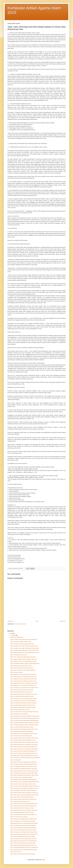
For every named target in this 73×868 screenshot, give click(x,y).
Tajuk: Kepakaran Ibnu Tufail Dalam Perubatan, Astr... (24, 685)
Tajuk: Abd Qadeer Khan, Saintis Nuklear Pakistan (23, 821)
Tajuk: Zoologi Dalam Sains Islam (19, 655)
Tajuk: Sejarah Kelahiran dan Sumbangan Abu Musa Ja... (25, 793)
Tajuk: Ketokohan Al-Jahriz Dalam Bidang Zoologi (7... (24, 674)
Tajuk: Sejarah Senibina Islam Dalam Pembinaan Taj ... (24, 799)
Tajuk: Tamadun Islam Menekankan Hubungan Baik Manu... (25, 718)
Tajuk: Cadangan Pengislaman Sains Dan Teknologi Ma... (25, 847)
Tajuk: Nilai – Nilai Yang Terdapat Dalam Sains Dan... (23, 657)
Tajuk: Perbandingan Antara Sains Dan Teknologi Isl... (24, 826)
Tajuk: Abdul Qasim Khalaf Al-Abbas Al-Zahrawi (22, 808)
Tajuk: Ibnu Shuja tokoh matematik (19, 817)
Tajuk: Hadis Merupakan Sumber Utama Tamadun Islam (24, 771)
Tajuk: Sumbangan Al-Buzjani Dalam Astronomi (22, 812)
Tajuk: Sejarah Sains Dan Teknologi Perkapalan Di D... (24, 751)
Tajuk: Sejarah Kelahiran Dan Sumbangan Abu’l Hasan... (24, 745)
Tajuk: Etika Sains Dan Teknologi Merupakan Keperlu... (24, 699)
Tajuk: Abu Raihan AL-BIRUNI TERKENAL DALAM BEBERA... (26, 758)
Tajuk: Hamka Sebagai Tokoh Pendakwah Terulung (23, 707)
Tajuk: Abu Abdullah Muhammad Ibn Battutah (22, 731)
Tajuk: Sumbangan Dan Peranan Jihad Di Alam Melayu (24, 773)
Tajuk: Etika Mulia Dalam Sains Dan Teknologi (22, 668)
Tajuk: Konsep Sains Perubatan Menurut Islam (22, 696)
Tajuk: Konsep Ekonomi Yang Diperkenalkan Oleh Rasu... (25, 712)
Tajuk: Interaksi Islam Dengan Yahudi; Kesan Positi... (23, 830)
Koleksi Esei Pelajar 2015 (17, 637)
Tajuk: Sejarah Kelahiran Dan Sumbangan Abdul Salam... (25, 738)
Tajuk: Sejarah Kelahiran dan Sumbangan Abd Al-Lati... (24, 659)
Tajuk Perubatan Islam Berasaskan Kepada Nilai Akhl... (24, 764)
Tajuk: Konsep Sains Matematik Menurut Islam (22, 727)
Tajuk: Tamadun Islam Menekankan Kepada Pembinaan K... (25, 786)
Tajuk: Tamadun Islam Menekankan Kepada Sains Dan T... (25, 788)
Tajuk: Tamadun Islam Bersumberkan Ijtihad (21, 777)
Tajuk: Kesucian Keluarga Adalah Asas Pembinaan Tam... (25, 834)
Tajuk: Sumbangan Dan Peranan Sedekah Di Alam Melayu (25, 716)
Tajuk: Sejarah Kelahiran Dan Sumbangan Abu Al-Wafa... (24, 742)
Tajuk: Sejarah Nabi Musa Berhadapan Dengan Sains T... (24, 804)
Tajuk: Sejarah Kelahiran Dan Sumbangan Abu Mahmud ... (25, 749)
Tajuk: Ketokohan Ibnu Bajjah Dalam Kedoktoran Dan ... (24, 819)
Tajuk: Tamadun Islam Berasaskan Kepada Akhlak (23, 843)
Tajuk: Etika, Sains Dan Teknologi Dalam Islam (22, 797)
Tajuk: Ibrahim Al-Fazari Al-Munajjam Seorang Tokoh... (24, 762)
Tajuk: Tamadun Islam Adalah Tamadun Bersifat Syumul (24, 646)
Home (37, 621)
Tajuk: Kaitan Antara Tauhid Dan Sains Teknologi (22, 854)
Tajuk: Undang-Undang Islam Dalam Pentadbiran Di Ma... (25, 725)
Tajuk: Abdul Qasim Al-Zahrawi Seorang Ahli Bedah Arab (24, 795)
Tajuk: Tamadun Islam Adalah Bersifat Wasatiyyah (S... (24, 780)
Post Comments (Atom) (20, 624)
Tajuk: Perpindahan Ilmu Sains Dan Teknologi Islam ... (24, 701)
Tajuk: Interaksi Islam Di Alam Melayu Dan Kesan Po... (24, 839)
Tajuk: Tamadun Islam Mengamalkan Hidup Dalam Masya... (25, 782)
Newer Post (11, 621)
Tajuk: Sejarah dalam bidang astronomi (20, 801)
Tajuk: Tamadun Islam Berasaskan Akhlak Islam (22, 644)
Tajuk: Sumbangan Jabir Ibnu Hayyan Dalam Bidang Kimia (25, 664)
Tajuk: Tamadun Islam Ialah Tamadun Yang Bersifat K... (24, 639)
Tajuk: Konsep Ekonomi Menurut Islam (20, 710)
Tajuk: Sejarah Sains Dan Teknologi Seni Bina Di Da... (24, 681)
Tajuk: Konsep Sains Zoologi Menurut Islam (21, 736)
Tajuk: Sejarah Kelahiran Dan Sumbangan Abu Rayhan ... (25, 683)
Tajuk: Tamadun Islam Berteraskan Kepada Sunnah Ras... (25, 650)
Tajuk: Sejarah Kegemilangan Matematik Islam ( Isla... (24, 845)
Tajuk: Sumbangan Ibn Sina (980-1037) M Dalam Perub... (25, 688)
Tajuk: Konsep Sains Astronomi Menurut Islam (22, 690)
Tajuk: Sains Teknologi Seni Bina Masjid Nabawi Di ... (24, 670)
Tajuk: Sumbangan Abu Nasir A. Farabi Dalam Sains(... (24, 766)
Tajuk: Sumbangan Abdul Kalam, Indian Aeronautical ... (24, 791)
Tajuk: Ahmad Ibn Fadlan (16, 672)
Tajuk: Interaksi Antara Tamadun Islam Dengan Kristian (24, 832)
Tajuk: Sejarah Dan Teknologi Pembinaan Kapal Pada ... (24, 769)
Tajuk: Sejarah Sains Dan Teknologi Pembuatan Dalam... (24, 823)
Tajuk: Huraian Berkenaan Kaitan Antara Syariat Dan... (24, 828)
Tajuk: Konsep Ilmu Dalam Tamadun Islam (21, 642)
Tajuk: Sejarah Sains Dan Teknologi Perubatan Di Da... (24, 677)
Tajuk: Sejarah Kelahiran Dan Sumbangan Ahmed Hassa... (25, 653)
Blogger (43, 860)
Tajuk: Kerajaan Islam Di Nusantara (19, 714)
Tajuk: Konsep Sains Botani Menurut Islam (21, 666)
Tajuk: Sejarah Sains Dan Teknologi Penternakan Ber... (24, 679)
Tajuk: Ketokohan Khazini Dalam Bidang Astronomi (23, 740)
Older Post (62, 621)
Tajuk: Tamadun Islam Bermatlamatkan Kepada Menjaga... (25, 721)
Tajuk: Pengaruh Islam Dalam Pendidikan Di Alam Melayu (25, 648)
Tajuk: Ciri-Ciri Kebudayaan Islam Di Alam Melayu (23, 836)
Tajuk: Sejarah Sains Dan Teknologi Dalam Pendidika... (24, 850)
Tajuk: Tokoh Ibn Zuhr (16, 852)
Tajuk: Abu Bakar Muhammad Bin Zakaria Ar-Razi (23, 705)
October (13, 635)
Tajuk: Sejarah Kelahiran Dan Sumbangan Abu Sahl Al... (24, 753)
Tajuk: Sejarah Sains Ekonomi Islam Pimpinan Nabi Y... (24, 841)
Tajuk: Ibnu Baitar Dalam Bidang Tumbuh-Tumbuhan (23, 703)
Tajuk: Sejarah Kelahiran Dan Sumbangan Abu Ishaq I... (24, 810)
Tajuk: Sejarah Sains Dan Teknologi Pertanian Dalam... (24, 806)
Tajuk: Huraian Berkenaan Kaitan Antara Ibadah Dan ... (24, 815)
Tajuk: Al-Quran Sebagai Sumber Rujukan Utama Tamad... (25, 775)
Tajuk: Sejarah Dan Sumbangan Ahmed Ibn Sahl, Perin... (24, 729)
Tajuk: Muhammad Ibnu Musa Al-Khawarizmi (21, 692)
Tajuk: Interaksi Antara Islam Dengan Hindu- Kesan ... (24, 784)
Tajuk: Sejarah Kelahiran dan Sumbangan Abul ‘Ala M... (24, 694)
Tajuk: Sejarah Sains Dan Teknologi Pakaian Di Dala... (24, 661)
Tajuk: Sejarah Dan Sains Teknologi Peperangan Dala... (24, 747)
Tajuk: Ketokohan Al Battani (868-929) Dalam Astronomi (24, 756)
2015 (11, 633)
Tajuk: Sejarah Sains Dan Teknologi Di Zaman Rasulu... (24, 734)
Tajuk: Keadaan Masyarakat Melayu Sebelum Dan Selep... (25, 723)
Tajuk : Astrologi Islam (16, 760)
